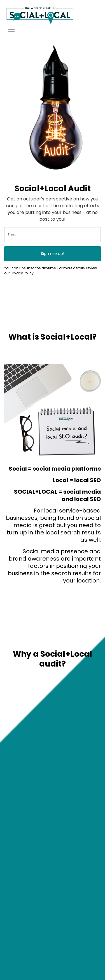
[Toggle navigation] (11, 31)
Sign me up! (53, 254)
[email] (53, 235)
